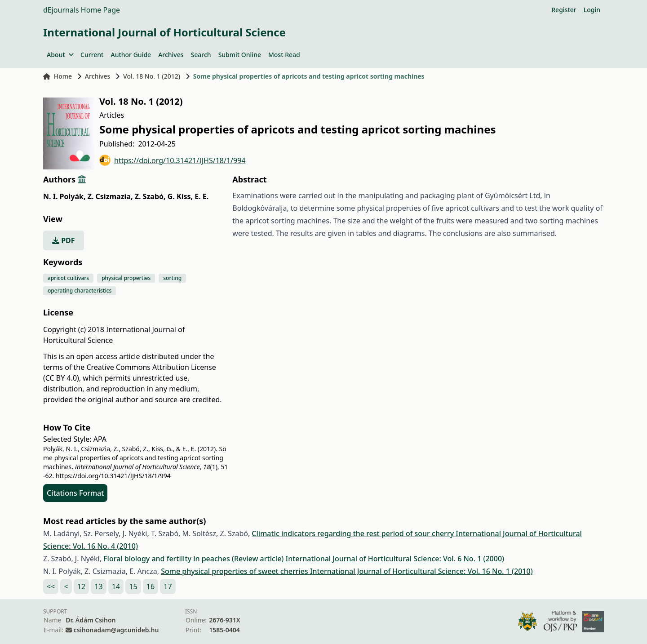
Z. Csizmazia (110, 196)
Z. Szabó (150, 196)
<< (51, 586)
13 (98, 586)
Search (201, 55)
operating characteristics (80, 291)
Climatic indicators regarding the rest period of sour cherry (354, 533)
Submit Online (240, 55)
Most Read (284, 55)
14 (116, 586)
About (60, 55)
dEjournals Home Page (82, 10)
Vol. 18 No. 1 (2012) (152, 76)
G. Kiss (180, 196)
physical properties (126, 278)
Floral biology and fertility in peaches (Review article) (194, 559)
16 (151, 586)
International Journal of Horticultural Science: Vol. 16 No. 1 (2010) (421, 571)
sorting (172, 278)
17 (168, 586)
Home (58, 76)
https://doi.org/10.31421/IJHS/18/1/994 (173, 160)
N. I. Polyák (64, 196)
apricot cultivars (68, 278)
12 (81, 586)
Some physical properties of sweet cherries (235, 571)
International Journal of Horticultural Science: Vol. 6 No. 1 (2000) (395, 559)
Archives (171, 55)
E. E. (202, 196)
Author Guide (131, 55)
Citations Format (75, 493)
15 (133, 586)
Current (92, 55)
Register (564, 10)
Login (592, 10)
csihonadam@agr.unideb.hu (116, 630)
